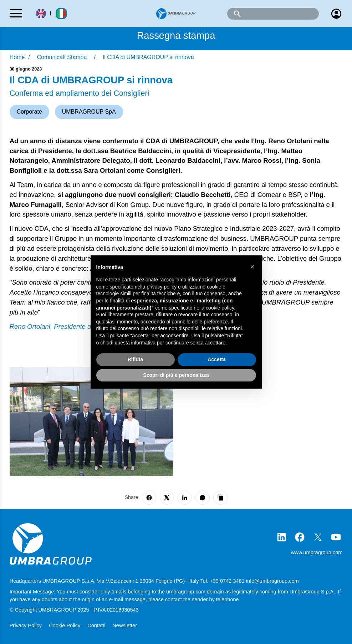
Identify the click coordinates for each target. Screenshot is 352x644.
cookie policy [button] (220, 308)
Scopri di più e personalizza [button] (176, 375)
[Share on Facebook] (149, 498)
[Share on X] (167, 498)
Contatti (97, 625)
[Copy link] (220, 498)
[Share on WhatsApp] (203, 498)
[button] (252, 267)
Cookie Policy (65, 625)
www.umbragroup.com (317, 552)
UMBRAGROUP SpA (89, 112)
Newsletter (125, 625)
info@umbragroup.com (272, 581)
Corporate (29, 112)
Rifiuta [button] (136, 359)
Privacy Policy (26, 625)
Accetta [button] (217, 359)
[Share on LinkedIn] (185, 498)
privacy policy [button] (162, 287)
